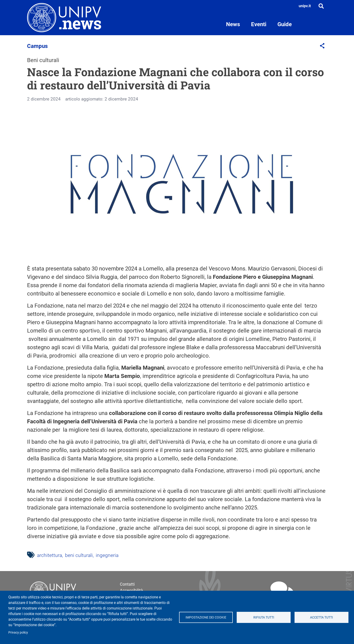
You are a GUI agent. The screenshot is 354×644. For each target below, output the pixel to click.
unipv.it (305, 6)
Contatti (127, 584)
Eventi (259, 24)
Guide (285, 24)
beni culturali (79, 555)
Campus (37, 46)
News (233, 24)
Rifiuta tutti (264, 617)
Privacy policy (18, 632)
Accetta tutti (321, 617)
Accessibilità (131, 590)
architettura (50, 555)
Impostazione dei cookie (206, 617)
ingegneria (107, 555)
